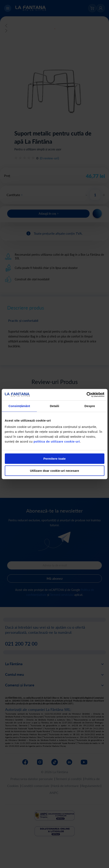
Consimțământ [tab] (19, 406)
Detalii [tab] (55, 406)
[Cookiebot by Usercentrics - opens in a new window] (86, 395)
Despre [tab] (90, 406)
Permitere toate (54, 459)
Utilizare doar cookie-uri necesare (54, 471)
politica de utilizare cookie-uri (57, 441)
